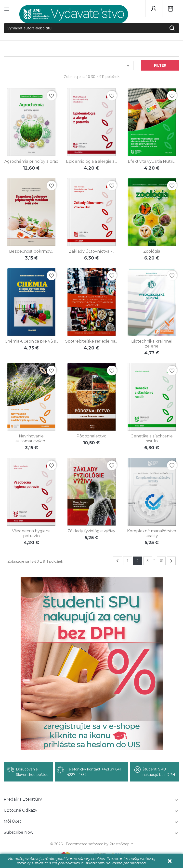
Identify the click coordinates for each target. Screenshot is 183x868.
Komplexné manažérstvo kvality (152, 533)
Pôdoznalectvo (91, 436)
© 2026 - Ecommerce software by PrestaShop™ (92, 844)
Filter (160, 65)
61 (162, 561)
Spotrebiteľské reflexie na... (91, 341)
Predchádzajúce (118, 561)
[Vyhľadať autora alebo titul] (91, 28)
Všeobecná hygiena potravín (31, 533)
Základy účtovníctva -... (91, 251)
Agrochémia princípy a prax (31, 161)
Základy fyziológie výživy (91, 531)
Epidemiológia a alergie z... (91, 161)
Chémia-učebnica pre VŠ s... (31, 341)
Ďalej (171, 561)
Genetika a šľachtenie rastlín (152, 439)
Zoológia (152, 251)
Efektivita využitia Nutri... (152, 161)
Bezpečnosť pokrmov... (31, 251)
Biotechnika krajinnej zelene (152, 344)
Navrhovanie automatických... (31, 439)
